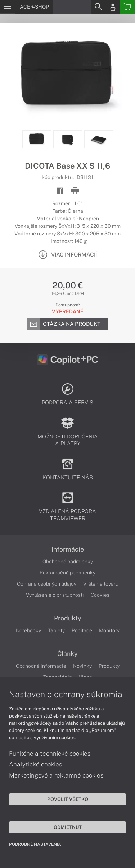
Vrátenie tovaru (101, 584)
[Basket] (127, 7)
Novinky (82, 666)
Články (67, 654)
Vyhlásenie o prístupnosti (55, 595)
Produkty (68, 618)
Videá (85, 677)
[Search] (98, 7)
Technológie (58, 677)
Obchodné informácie (41, 666)
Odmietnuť (68, 827)
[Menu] (7, 7)
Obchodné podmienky (68, 562)
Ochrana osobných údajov (47, 584)
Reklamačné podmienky (67, 573)
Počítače (82, 630)
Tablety (56, 630)
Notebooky (28, 630)
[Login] (113, 7)
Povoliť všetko (68, 799)
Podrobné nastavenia (35, 844)
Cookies (100, 595)
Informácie (68, 549)
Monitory (109, 630)
